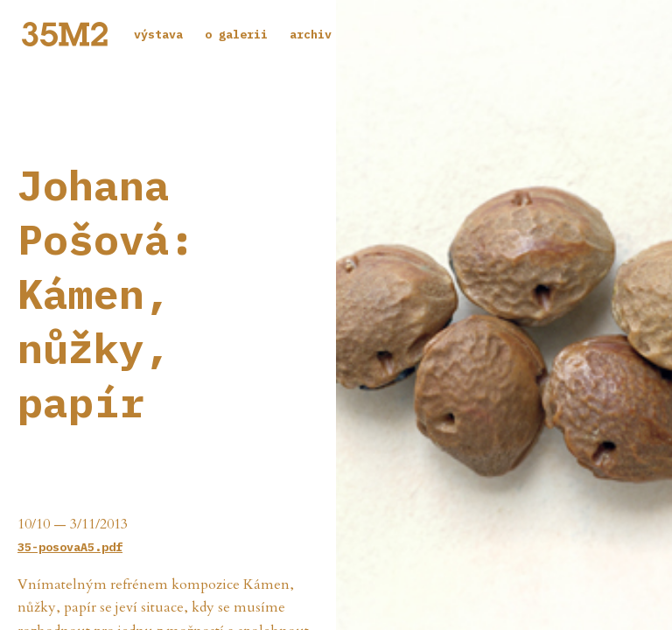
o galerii (236, 34)
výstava (158, 34)
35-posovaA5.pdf (70, 547)
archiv (311, 34)
